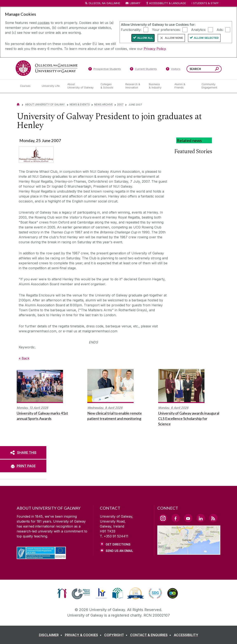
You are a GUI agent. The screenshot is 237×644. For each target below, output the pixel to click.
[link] (62, 593)
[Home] (18, 104)
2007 (120, 104)
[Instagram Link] (163, 518)
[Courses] (28, 86)
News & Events (80, 104)
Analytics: (199, 29)
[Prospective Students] (105, 70)
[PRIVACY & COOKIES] (84, 635)
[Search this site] (217, 69)
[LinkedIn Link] (201, 518)
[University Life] (51, 86)
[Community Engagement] (209, 86)
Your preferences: (166, 29)
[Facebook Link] (176, 518)
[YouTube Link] (188, 518)
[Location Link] (189, 552)
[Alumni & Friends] (185, 86)
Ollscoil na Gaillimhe (104, 3)
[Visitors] (173, 70)
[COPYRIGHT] (117, 635)
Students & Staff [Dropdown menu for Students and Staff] (206, 3)
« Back (24, 358)
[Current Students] (143, 70)
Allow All (145, 38)
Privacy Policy (155, 49)
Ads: (220, 29)
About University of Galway (45, 104)
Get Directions (118, 544)
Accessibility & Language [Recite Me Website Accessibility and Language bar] (166, 3)
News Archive (103, 104)
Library (135, 3)
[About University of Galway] (81, 86)
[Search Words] (204, 69)
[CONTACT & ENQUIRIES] (151, 635)
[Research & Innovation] (134, 86)
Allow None (174, 38)
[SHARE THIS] (23, 452)
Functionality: (131, 29)
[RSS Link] (213, 518)
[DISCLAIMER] (51, 635)
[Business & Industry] (158, 86)
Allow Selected (206, 38)
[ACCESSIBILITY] (186, 635)
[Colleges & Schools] (110, 86)
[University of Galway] (47, 68)
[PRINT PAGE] (23, 466)
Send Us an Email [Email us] (119, 551)
